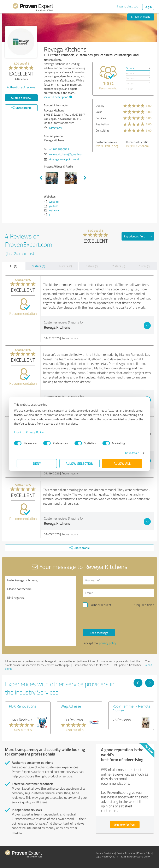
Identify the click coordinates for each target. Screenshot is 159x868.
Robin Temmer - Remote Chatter (131, 708)
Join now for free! (125, 824)
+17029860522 (59, 149)
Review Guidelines (105, 853)
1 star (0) (145, 266)
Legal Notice (102, 857)
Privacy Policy (38, 432)
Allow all (122, 463)
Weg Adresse (71, 706)
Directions (55, 128)
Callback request (100, 605)
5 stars (130, 68)
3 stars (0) (92, 266)
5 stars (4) (39, 266)
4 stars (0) (65, 266)
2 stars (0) (119, 266)
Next (85, 178)
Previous (41, 178)
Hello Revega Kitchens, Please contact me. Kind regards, (41, 611)
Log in (148, 7)
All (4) (13, 266)
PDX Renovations (22, 706)
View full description (57, 97)
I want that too (128, 6)
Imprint (22, 432)
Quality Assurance (126, 853)
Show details (129, 453)
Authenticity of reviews (21, 87)
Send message (99, 633)
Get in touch (141, 17)
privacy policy (108, 643)
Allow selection (79, 463)
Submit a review (21, 98)
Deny (37, 463)
